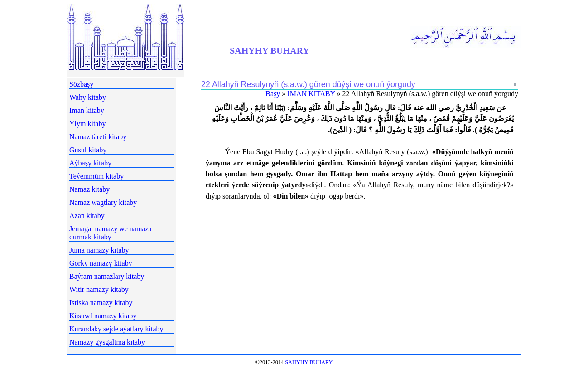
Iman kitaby (87, 110)
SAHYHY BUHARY (270, 51)
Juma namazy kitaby (99, 250)
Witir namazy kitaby (99, 289)
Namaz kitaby (89, 189)
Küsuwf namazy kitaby (103, 316)
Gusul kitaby (88, 150)
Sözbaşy (81, 84)
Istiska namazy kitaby (101, 303)
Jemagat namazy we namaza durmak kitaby (111, 233)
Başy (273, 94)
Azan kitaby (87, 216)
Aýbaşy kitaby (90, 163)
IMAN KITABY (311, 94)
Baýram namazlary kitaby (107, 276)
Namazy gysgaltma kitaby (107, 342)
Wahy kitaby (88, 97)
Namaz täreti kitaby (98, 137)
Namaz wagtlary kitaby (103, 202)
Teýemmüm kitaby (96, 176)
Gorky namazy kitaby (101, 263)
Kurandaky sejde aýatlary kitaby (116, 329)
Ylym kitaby (87, 124)
